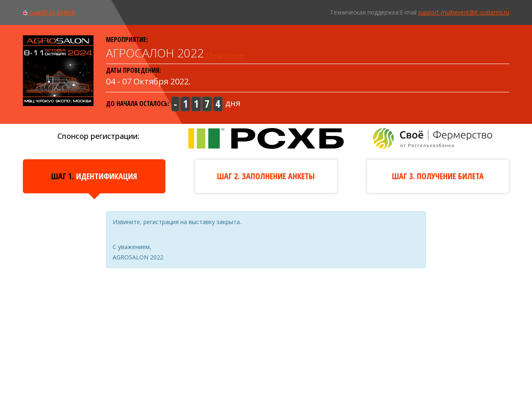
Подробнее (225, 55)
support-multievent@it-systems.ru (464, 12)
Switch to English (49, 12)
